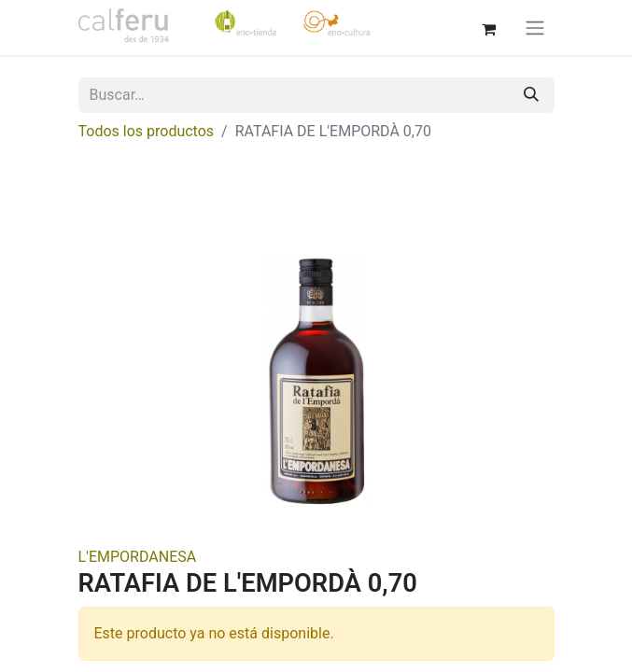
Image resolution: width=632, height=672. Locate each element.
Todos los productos (147, 131)
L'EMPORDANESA (138, 557)
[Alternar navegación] (535, 28)
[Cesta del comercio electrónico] (489, 27)
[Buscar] (531, 95)
